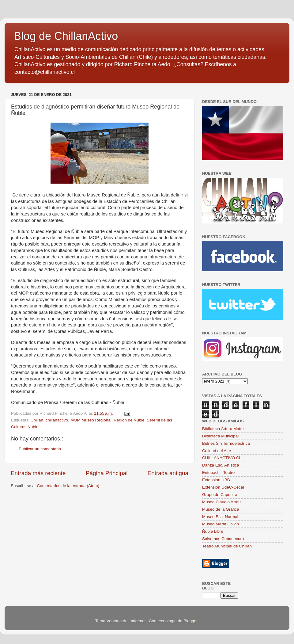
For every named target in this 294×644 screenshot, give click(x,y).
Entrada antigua (168, 473)
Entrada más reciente (38, 473)
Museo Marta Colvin (221, 524)
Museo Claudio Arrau (221, 502)
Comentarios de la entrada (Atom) (68, 486)
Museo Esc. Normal (220, 517)
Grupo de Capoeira (220, 495)
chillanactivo (57, 420)
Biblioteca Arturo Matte (223, 429)
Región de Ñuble (129, 420)
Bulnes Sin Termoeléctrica (226, 443)
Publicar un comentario (40, 449)
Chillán (37, 420)
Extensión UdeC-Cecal (223, 487)
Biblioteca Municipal (220, 436)
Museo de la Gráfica (221, 509)
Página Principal (107, 473)
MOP (75, 420)
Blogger (190, 621)
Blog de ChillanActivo (66, 36)
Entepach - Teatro (218, 473)
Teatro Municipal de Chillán (227, 546)
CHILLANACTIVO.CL (222, 458)
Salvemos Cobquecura (223, 539)
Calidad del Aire (217, 451)
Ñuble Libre (213, 531)
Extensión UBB (216, 480)
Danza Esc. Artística (221, 465)
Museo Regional (96, 420)
